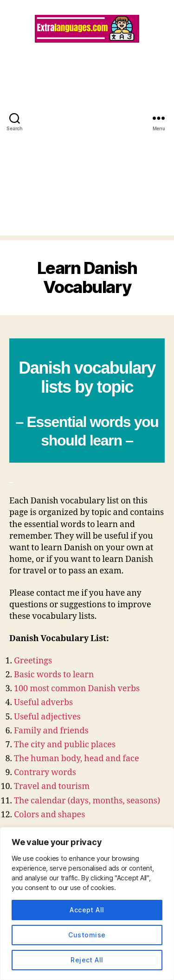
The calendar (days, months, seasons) (87, 801)
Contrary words (45, 773)
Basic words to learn (54, 675)
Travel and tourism (52, 786)
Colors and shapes (49, 815)
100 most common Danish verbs (77, 689)
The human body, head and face (77, 759)
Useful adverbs (43, 703)
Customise (87, 935)
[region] (87, 904)
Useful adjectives (47, 717)
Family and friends (51, 731)
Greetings (33, 661)
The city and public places (65, 745)
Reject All (87, 960)
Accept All (87, 910)
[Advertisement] (87, 149)
